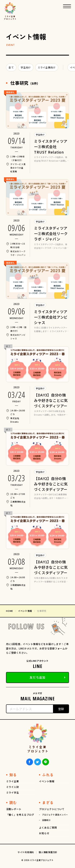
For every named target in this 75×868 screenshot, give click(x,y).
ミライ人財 (13, 787)
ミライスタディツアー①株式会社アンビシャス (51, 317)
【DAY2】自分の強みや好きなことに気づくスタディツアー (51, 484)
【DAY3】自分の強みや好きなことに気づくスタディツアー (51, 400)
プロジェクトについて (52, 809)
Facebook (30, 762)
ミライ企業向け (47, 67)
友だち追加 (37, 677)
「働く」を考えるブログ (20, 815)
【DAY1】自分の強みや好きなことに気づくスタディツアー (51, 567)
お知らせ (44, 833)
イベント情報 (47, 781)
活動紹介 (46, 820)
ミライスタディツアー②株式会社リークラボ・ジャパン (51, 233)
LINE (46, 762)
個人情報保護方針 (48, 852)
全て (11, 67)
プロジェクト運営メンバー (55, 815)
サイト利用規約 (26, 852)
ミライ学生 (13, 792)
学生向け (26, 67)
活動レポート (14, 809)
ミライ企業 (13, 781)
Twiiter (38, 762)
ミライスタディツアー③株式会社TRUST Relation (51, 147)
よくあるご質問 (48, 827)
